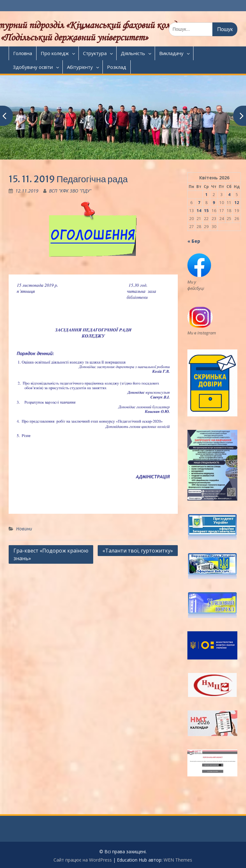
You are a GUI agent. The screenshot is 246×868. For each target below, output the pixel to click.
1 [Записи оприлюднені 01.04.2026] (206, 195)
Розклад (117, 67)
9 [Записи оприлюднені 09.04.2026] (214, 203)
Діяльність (133, 53)
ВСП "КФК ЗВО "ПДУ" (70, 191)
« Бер (194, 241)
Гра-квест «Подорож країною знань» (51, 554)
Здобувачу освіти (33, 67)
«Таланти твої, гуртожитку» (138, 551)
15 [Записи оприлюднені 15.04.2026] (206, 211)
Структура (95, 53)
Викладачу (171, 53)
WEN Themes (178, 860)
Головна (23, 53)
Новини (24, 529)
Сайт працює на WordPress (83, 860)
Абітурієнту (80, 67)
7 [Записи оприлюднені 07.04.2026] (199, 203)
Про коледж (55, 53)
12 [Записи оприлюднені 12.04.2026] (237, 203)
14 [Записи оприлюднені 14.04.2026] (199, 211)
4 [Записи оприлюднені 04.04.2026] (229, 195)
